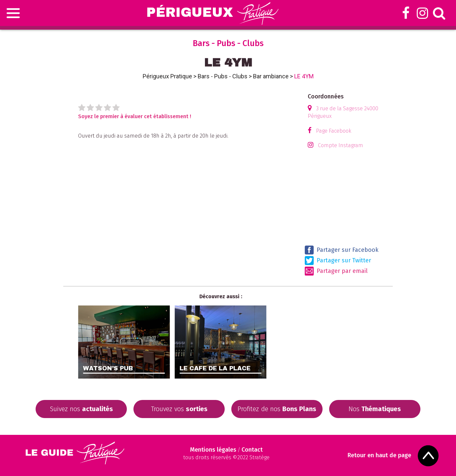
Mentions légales (213, 450)
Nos (375, 409)
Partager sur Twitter (338, 261)
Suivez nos (81, 409)
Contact (252, 450)
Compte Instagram (341, 145)
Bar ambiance (271, 76)
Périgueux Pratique (167, 76)
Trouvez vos (179, 409)
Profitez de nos (277, 409)
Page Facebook (334, 131)
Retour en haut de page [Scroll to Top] (379, 455)
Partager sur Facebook (342, 250)
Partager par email (336, 271)
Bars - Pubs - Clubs (223, 76)
